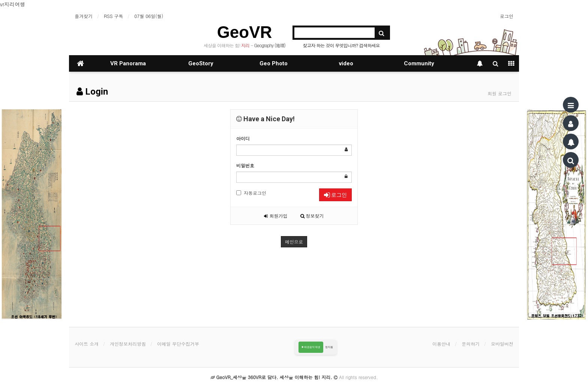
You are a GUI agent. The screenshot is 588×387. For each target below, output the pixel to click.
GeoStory (201, 63)
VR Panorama (128, 63)
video (346, 63)
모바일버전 (502, 344)
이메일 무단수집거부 (178, 344)
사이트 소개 (87, 344)
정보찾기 (312, 216)
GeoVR (245, 32)
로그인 (507, 16)
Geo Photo (274, 63)
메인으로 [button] (294, 242)
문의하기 (471, 344)
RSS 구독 (113, 16)
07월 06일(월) (149, 16)
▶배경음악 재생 (311, 347)
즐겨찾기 (84, 16)
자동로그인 (251, 193)
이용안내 (441, 344)
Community (419, 63)
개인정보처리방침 (128, 344)
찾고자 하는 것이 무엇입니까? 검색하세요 (341, 45)
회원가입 (276, 216)
